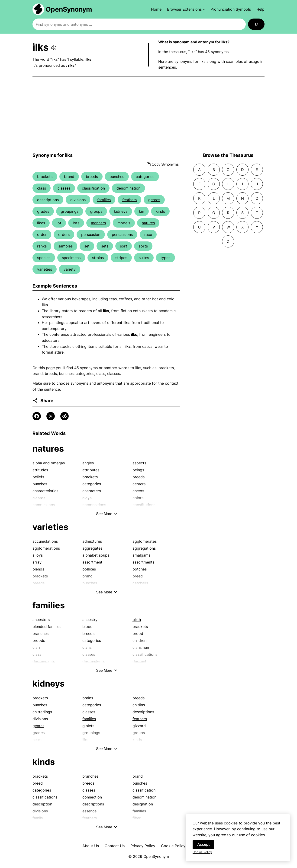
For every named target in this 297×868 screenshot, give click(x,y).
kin (142, 211)
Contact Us (115, 846)
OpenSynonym (69, 9)
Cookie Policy (173, 846)
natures (148, 223)
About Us (91, 846)
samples (65, 246)
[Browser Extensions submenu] (186, 9)
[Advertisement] (148, 114)
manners (98, 223)
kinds (160, 211)
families (104, 200)
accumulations (45, 541)
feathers (129, 200)
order (42, 234)
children (139, 640)
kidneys (121, 211)
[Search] (256, 24)
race (148, 234)
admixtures (92, 541)
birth (137, 620)
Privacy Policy (143, 846)
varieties (45, 269)
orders (64, 234)
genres (154, 200)
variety (70, 269)
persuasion (91, 234)
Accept (203, 848)
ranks (42, 246)
